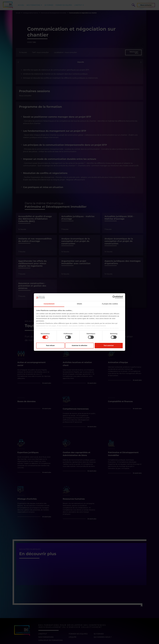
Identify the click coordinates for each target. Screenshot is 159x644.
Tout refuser (50, 345)
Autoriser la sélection (80, 345)
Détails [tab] (79, 304)
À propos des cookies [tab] (110, 304)
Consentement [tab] (49, 304)
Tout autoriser (109, 345)
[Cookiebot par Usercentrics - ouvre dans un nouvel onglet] (114, 297)
